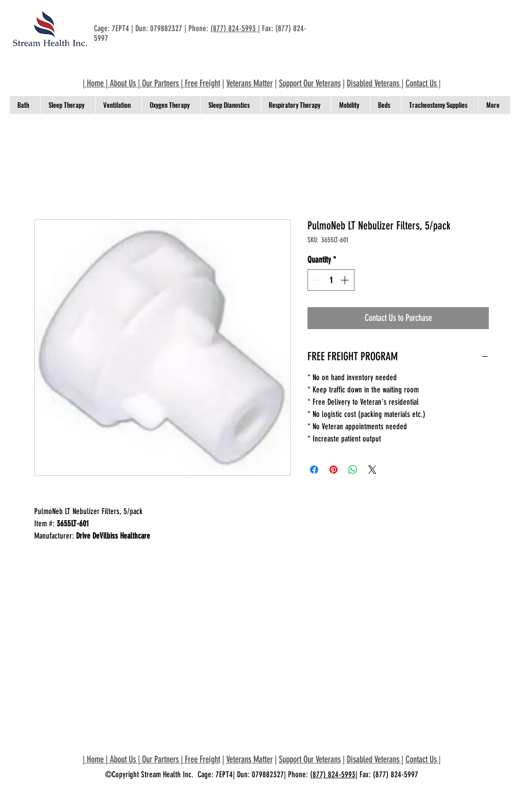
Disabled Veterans (374, 83)
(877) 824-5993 (234, 28)
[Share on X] (372, 470)
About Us (123, 83)
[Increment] (346, 280)
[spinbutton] (331, 280)
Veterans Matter (249, 83)
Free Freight (203, 83)
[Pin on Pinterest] (334, 470)
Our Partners (160, 83)
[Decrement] (317, 280)
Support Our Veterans (310, 83)
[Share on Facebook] (314, 470)
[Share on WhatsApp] (353, 470)
